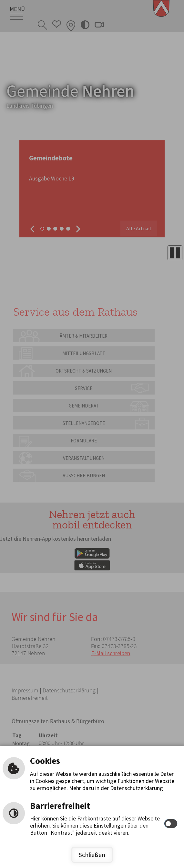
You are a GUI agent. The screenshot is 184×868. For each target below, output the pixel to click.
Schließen (92, 855)
